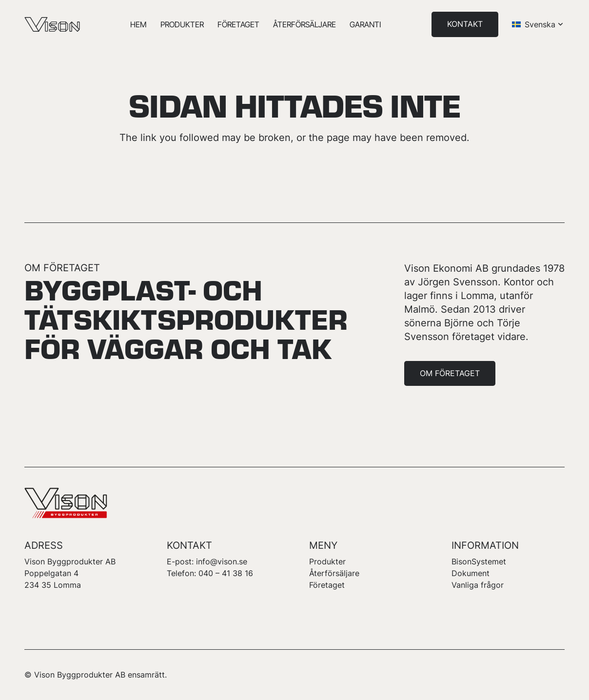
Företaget (327, 585)
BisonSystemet (479, 561)
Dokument (471, 573)
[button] (538, 24)
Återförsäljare (334, 573)
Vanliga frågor (478, 585)
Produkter (327, 561)
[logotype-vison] (52, 24)
